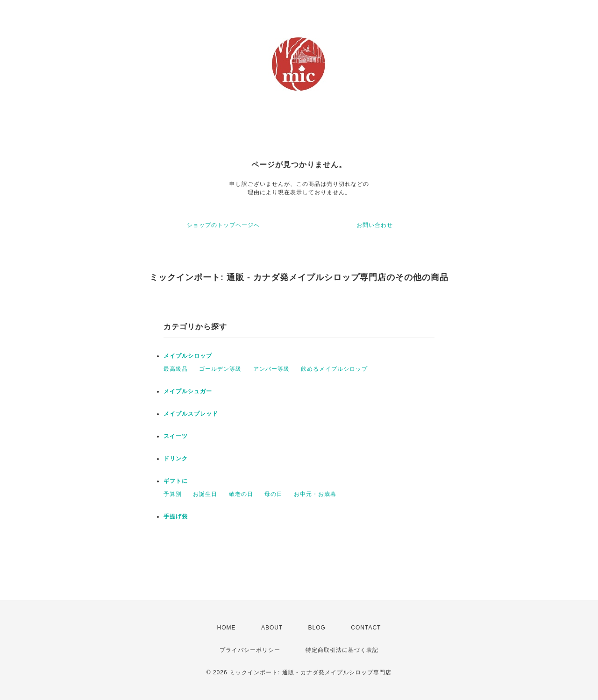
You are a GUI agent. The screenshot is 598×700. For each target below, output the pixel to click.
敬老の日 (241, 494)
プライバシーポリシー (250, 650)
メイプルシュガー (188, 391)
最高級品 (176, 369)
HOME (227, 628)
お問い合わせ (375, 225)
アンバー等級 (271, 369)
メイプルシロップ (188, 356)
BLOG (317, 628)
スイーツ (176, 436)
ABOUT (272, 628)
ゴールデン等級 (220, 369)
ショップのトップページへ (223, 225)
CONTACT (366, 628)
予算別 (173, 494)
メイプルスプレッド (191, 414)
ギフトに (176, 481)
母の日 (274, 494)
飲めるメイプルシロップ (334, 369)
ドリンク (176, 459)
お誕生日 (205, 494)
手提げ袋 (176, 516)
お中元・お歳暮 (315, 494)
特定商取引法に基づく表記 (342, 650)
